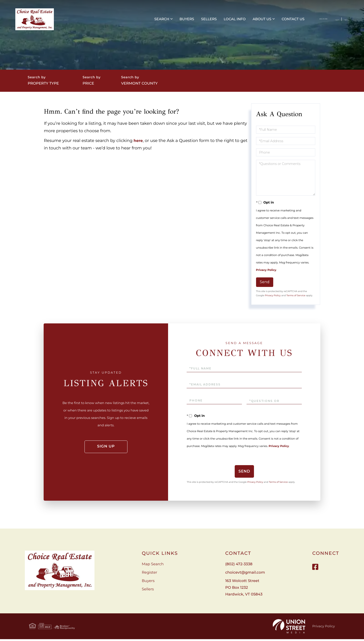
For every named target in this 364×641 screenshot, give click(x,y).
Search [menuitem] (116, 21)
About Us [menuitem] (216, 21)
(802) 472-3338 (291, 21)
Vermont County (153, 85)
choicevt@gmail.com (245, 576)
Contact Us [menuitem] (247, 21)
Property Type (47, 85)
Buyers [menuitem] (141, 21)
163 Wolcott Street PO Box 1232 (244, 591)
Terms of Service (296, 299)
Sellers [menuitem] (163, 21)
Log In (319, 21)
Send (265, 285)
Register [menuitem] (150, 576)
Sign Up (338, 21)
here (139, 144)
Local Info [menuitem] (189, 21)
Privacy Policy (266, 274)
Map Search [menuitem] (153, 567)
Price (98, 85)
